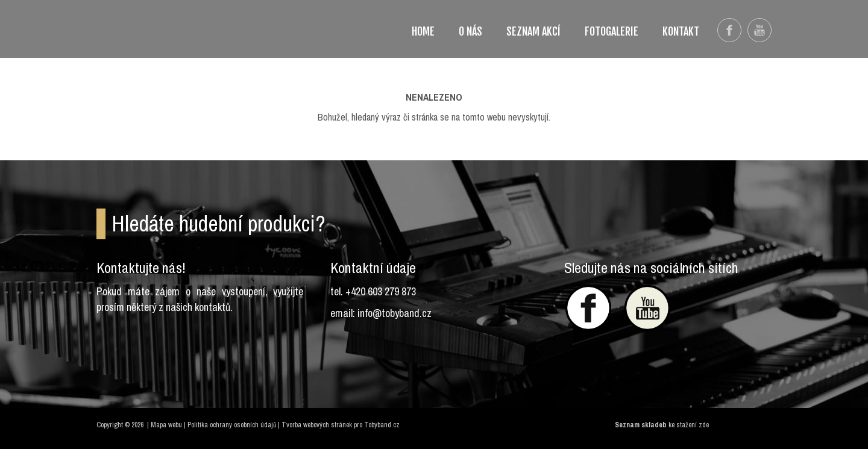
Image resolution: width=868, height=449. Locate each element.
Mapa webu (166, 425)
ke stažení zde (689, 425)
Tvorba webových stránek (317, 425)
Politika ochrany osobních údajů (232, 425)
